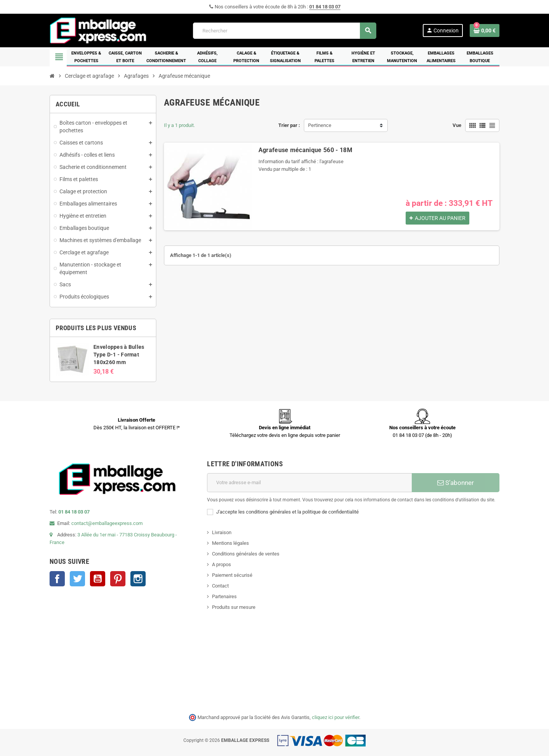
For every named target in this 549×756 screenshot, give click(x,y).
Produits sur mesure (234, 607)
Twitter (77, 579)
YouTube (98, 579)
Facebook (57, 579)
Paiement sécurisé (232, 575)
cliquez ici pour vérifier (335, 717)
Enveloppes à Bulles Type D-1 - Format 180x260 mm (119, 355)
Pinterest (118, 579)
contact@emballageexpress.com (107, 523)
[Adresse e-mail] (309, 483)
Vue (457, 125)
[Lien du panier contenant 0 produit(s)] (485, 30)
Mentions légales (230, 543)
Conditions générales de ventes (246, 554)
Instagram (138, 579)
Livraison (222, 532)
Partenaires (224, 596)
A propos (222, 564)
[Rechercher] (284, 31)
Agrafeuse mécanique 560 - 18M (305, 150)
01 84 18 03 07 (325, 7)
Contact (220, 586)
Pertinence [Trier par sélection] (320, 125)
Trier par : (289, 125)
